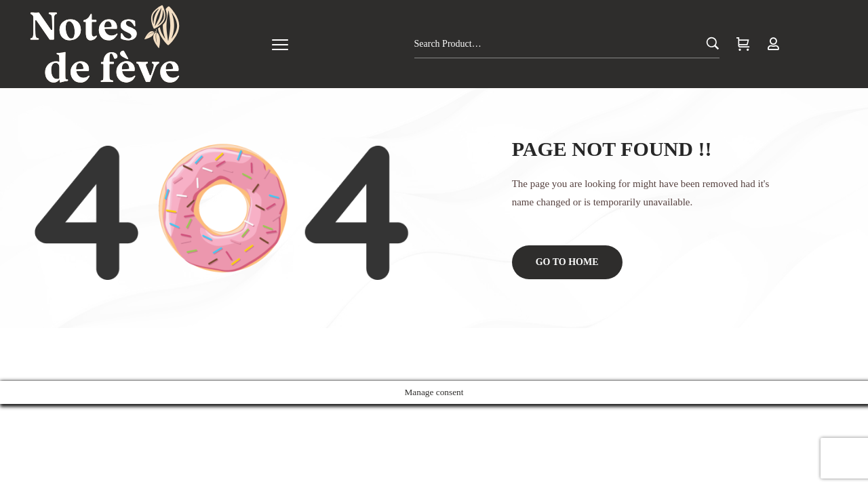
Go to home (567, 262)
